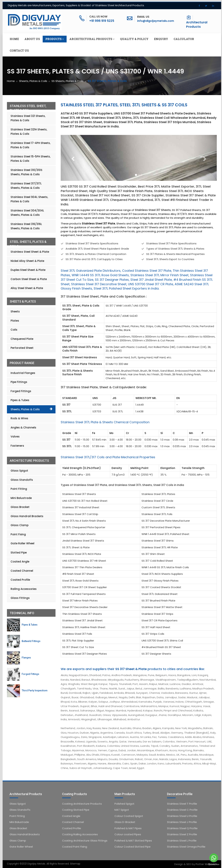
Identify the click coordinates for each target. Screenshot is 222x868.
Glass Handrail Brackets (27, 516)
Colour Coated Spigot (129, 816)
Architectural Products (197, 25)
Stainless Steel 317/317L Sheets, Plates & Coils (26, 186)
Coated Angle (20, 562)
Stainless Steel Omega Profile (186, 847)
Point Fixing (18, 534)
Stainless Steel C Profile (182, 810)
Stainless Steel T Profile (182, 804)
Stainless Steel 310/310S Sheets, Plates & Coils (26, 172)
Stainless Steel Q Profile (182, 828)
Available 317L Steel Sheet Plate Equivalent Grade (97, 249)
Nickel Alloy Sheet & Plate (27, 261)
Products (55, 39)
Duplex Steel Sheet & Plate (28, 270)
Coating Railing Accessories (80, 834)
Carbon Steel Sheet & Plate (29, 279)
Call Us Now (98, 17)
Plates (15, 321)
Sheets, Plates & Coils (33, 81)
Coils (14, 330)
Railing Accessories (24, 589)
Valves (15, 437)
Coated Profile (20, 580)
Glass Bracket (20, 507)
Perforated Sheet (22, 348)
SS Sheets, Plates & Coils (67, 81)
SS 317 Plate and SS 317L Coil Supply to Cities (94, 259)
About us (32, 39)
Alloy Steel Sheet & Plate (27, 288)
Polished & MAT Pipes (128, 828)
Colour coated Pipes (128, 834)
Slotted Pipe (19, 553)
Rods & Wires (19, 418)
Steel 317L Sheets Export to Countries (170, 259)
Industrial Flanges (23, 373)
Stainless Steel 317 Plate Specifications (171, 243)
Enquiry (161, 39)
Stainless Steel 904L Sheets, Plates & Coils (29, 199)
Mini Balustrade (21, 498)
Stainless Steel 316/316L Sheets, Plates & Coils (26, 226)
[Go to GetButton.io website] (214, 864)
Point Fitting (19, 489)
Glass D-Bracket (125, 822)
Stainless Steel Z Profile (182, 834)
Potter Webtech (206, 864)
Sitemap (75, 864)
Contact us (19, 50)
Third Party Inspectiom (35, 690)
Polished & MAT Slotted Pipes (133, 841)
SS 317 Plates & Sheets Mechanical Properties (175, 254)
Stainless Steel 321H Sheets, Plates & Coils (29, 132)
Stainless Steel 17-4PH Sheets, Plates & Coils (31, 145)
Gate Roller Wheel (22, 543)
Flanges (26, 658)
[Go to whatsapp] (214, 858)
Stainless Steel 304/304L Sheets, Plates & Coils (27, 213)
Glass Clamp (20, 525)
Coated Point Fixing (75, 847)
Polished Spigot (124, 804)
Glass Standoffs (22, 480)
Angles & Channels (23, 428)
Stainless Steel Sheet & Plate (30, 252)
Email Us (143, 17)
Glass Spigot (19, 471)
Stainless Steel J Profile (182, 822)
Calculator (184, 39)
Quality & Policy (134, 39)
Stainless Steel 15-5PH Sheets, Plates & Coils (31, 159)
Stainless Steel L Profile (182, 841)
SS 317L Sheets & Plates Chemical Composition (96, 254)
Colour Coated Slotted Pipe (133, 847)
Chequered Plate (22, 339)
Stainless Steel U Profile (182, 816)
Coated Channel (22, 571)
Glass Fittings (20, 598)
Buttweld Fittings (31, 641)
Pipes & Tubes (20, 400)
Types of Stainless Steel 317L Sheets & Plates (175, 249)
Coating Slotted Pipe (76, 810)
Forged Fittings (21, 391)
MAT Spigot (122, 810)
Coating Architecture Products (82, 804)
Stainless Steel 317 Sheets (153, 210)
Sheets (15, 311)
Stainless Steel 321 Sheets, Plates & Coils (28, 118)
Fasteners (17, 446)
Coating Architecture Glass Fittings (85, 841)
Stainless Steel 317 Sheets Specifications (92, 243)
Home (14, 39)
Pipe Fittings (19, 382)
